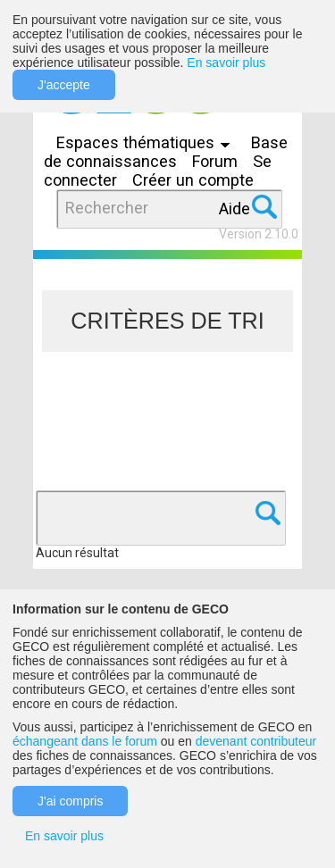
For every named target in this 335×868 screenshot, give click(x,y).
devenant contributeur (256, 741)
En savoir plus (226, 63)
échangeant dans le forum (85, 741)
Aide (234, 209)
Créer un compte (193, 180)
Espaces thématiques (147, 142)
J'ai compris (70, 801)
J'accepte (64, 85)
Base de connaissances (166, 152)
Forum (215, 161)
